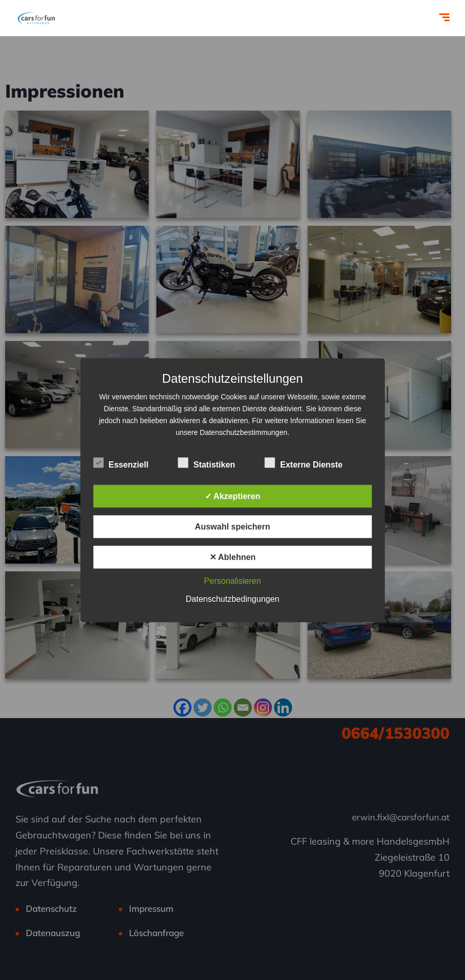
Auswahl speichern (233, 526)
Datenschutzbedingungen (232, 598)
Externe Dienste (304, 463)
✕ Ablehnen (233, 557)
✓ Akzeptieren (233, 496)
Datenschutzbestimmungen (244, 432)
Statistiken (207, 463)
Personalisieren (232, 580)
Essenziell (121, 463)
